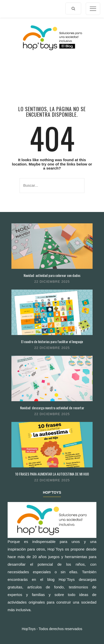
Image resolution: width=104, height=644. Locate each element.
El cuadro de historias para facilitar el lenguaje (52, 341)
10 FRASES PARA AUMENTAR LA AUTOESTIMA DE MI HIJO (52, 474)
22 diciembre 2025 (52, 282)
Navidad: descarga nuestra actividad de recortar (52, 408)
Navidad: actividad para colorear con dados (52, 275)
